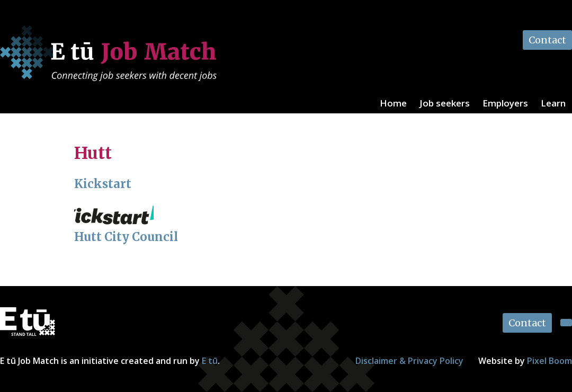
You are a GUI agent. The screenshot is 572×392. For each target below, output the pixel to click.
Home (393, 103)
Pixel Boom (549, 361)
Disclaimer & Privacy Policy (409, 361)
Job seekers (445, 103)
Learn (553, 103)
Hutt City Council (126, 237)
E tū (210, 361)
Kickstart (103, 184)
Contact (547, 40)
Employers (505, 103)
